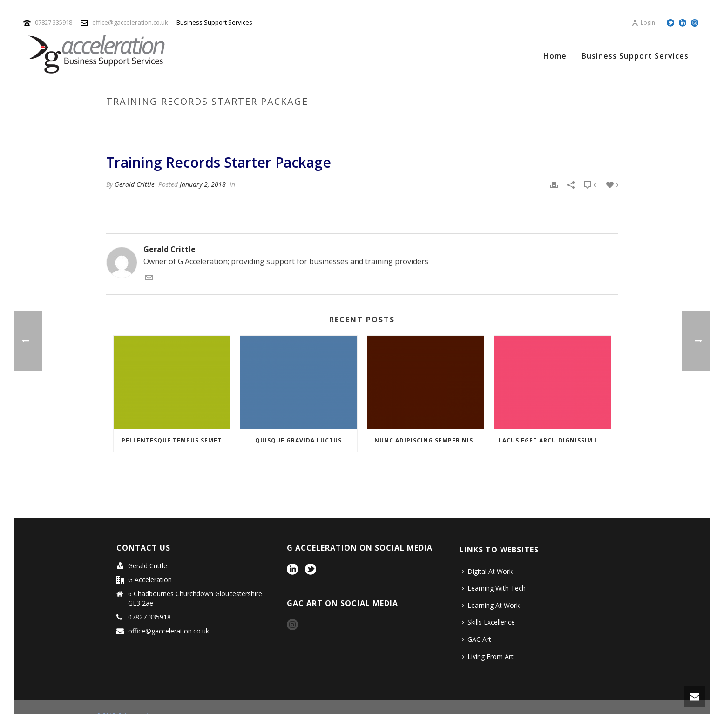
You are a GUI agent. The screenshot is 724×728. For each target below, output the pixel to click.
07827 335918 (54, 22)
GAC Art (477, 639)
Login (643, 23)
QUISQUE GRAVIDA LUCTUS (298, 440)
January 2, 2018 (203, 184)
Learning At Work (491, 605)
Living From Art (488, 657)
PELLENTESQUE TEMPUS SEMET (172, 440)
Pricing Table (474, 121)
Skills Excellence (488, 622)
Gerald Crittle (135, 184)
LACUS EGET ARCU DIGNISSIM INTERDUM (555, 440)
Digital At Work (487, 571)
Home (555, 56)
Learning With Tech (494, 588)
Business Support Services (635, 56)
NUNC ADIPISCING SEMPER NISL (426, 440)
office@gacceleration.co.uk (130, 22)
